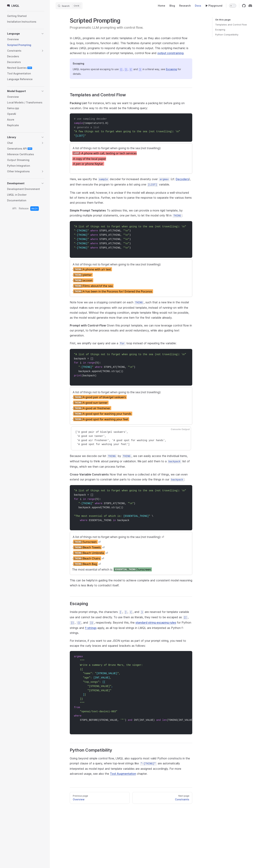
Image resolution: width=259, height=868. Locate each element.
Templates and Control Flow (231, 25)
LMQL (13, 6)
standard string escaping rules (156, 616)
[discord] (250, 6)
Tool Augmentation (123, 768)
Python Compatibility (227, 35)
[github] (244, 6)
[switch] (233, 6)
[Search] (69, 6)
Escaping (220, 30)
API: (15, 208)
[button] (26, 34)
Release (24, 208)
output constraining (170, 53)
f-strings (91, 622)
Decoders (182, 179)
